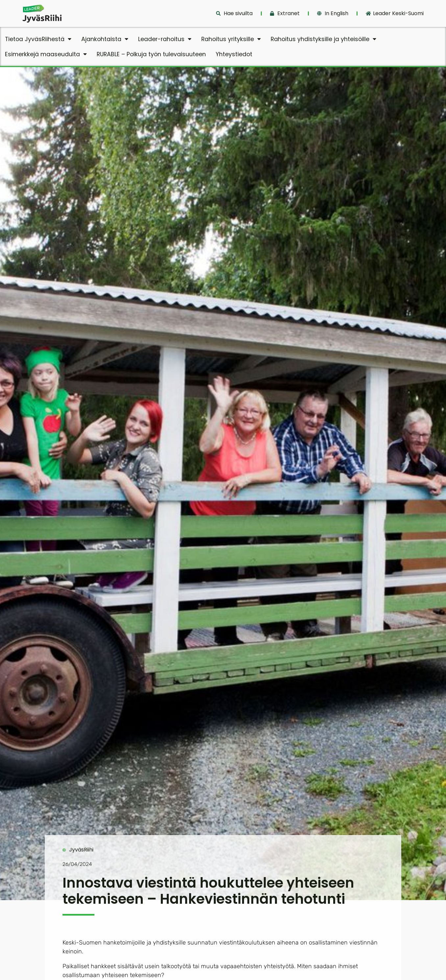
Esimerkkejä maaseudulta (46, 54)
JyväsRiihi (81, 850)
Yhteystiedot (234, 54)
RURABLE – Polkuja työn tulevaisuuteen (151, 54)
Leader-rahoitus (165, 39)
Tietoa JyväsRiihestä (38, 39)
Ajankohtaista (105, 39)
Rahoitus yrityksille (231, 39)
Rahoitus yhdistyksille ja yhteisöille (323, 39)
